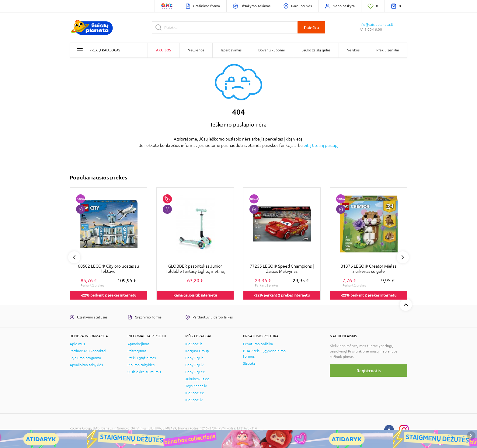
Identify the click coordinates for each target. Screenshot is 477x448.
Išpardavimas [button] (231, 50)
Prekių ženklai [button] (388, 50)
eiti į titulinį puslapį (321, 145)
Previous (74, 257)
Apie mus (77, 344)
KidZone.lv (194, 400)
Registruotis (369, 371)
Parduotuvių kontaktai (88, 351)
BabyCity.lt (194, 358)
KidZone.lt (194, 344)
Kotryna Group (197, 351)
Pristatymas (137, 351)
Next (403, 257)
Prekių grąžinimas (142, 358)
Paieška (311, 28)
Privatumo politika (258, 344)
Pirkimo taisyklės (141, 365)
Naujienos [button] (196, 50)
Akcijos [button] (164, 50)
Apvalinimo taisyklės (86, 365)
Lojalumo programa (85, 358)
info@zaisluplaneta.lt (376, 25)
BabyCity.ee (195, 372)
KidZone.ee (195, 393)
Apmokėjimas (138, 344)
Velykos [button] (353, 50)
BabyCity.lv (194, 365)
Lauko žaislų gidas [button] (316, 50)
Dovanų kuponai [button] (272, 50)
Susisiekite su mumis (144, 372)
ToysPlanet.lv (196, 386)
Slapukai (250, 363)
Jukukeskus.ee (197, 379)
